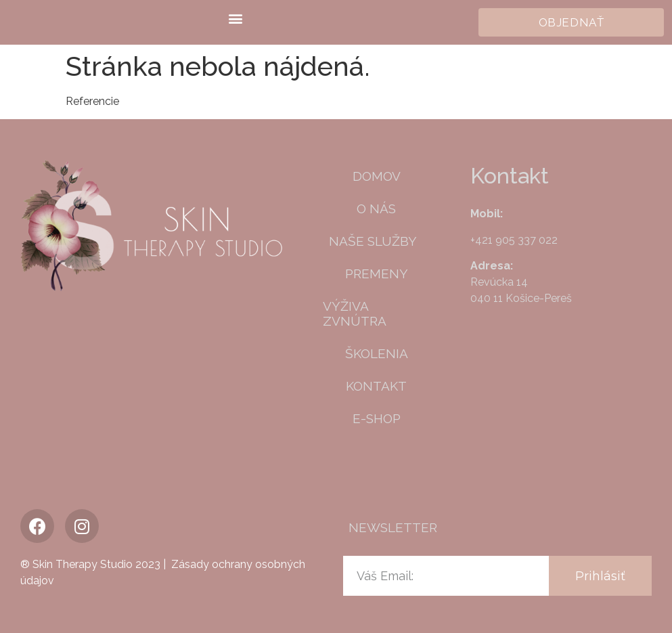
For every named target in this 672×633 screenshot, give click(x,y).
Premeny (377, 274)
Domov (377, 176)
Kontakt (376, 386)
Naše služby (376, 241)
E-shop (377, 418)
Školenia (377, 353)
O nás (376, 209)
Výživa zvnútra (355, 313)
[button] (235, 18)
